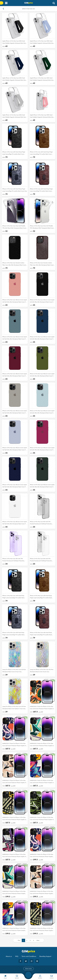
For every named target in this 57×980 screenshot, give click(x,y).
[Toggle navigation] (6, 3)
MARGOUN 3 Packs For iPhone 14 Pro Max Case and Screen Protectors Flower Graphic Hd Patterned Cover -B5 (42, 930)
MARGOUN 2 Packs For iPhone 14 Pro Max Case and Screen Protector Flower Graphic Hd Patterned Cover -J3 (15, 782)
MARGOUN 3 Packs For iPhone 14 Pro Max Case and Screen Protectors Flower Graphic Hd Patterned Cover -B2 (14, 893)
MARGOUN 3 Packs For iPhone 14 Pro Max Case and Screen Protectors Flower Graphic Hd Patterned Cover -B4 (14, 930)
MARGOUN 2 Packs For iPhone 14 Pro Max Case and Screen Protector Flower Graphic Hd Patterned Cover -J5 (15, 819)
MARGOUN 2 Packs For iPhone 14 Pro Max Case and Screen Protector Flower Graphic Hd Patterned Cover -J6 (42, 819)
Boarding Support (45, 956)
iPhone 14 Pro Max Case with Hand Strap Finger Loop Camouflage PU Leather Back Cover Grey (13, 634)
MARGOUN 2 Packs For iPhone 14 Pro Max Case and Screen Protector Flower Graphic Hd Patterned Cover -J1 (15, 745)
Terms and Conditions (29, 956)
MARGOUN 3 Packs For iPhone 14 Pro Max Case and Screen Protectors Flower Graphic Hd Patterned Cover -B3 (42, 893)
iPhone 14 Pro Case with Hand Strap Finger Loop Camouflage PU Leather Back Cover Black (14, 153)
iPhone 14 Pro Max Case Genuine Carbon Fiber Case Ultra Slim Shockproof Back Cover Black (14, 264)
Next (38, 940)
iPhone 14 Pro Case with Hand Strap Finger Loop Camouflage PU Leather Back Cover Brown (41, 153)
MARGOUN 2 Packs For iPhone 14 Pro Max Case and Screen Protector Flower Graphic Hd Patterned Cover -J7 (15, 856)
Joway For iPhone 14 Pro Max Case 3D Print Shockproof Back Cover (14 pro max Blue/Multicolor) (14, 671)
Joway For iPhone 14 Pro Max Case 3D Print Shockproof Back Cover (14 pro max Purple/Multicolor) (42, 671)
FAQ (17, 956)
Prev (19, 940)
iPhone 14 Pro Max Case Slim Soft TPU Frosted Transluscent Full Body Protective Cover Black (41, 523)
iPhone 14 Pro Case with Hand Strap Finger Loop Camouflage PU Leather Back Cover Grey (15, 190)
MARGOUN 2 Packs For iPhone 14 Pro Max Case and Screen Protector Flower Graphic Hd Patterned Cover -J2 (42, 745)
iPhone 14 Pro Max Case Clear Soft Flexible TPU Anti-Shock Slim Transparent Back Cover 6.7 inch (14, 227)
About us (9, 956)
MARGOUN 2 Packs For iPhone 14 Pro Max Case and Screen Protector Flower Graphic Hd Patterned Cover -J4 (42, 782)
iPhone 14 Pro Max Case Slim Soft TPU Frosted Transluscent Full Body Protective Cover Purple (13, 560)
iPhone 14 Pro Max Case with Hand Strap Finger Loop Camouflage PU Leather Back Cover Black (13, 597)
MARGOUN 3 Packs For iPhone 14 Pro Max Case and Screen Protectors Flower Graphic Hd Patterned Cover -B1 (42, 856)
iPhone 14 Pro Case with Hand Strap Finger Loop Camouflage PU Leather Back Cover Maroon (41, 190)
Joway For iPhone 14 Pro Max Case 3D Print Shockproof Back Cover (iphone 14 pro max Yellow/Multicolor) (14, 708)
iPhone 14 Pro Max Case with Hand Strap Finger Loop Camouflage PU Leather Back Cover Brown (41, 597)
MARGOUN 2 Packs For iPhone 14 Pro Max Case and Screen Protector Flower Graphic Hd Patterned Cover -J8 (42, 708)
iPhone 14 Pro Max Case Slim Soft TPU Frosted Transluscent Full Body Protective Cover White (41, 560)
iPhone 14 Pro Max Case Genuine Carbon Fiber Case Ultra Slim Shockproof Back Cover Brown (42, 264)
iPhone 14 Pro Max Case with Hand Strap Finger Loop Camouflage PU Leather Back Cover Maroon (41, 634)
